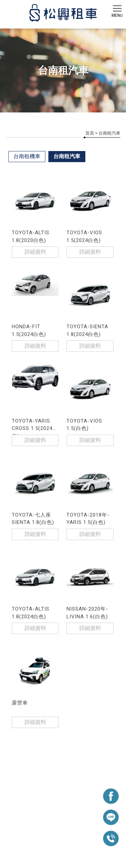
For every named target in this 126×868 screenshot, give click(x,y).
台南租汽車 (67, 156)
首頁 (90, 133)
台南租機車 (27, 156)
